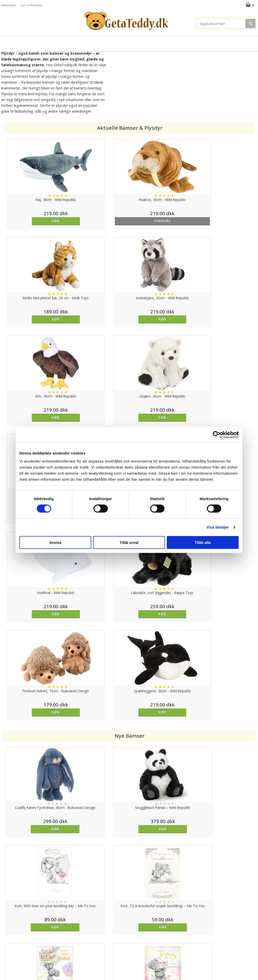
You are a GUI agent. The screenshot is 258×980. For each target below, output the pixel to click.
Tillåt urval (129, 542)
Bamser (37, 42)
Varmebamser (116, 42)
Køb (34, 221)
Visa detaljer (218, 527)
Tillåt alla (203, 542)
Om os (7, 958)
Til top (129, 910)
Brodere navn (220, 42)
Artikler (7, 950)
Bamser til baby (151, 42)
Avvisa (55, 542)
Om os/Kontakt (31, 5)
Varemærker (186, 42)
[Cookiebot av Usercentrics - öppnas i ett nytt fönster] (217, 435)
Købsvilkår (9, 5)
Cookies (8, 927)
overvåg (97, 221)
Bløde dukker (86, 42)
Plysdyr (61, 42)
